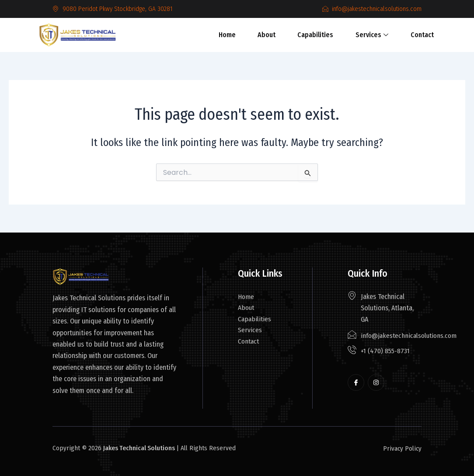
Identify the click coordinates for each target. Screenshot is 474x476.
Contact (410, 35)
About (268, 35)
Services (364, 35)
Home (233, 35)
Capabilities (312, 35)
